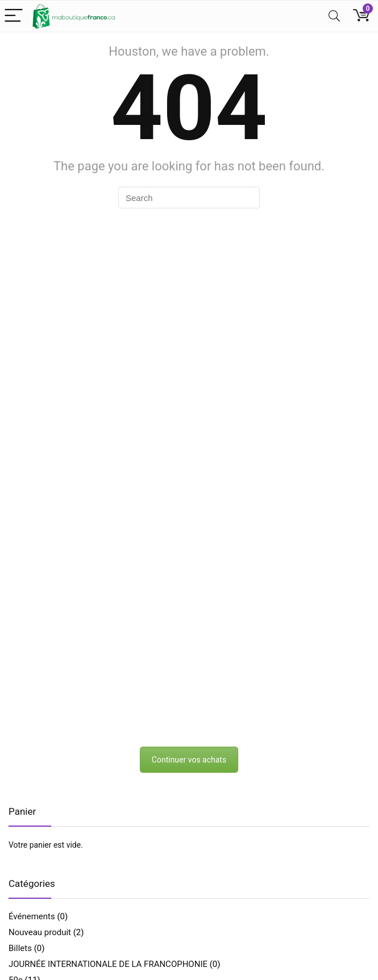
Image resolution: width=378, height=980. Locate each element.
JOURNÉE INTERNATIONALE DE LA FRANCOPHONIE (108, 964)
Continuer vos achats (189, 760)
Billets (20, 948)
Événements (32, 916)
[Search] (334, 16)
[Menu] (14, 16)
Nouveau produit (40, 932)
